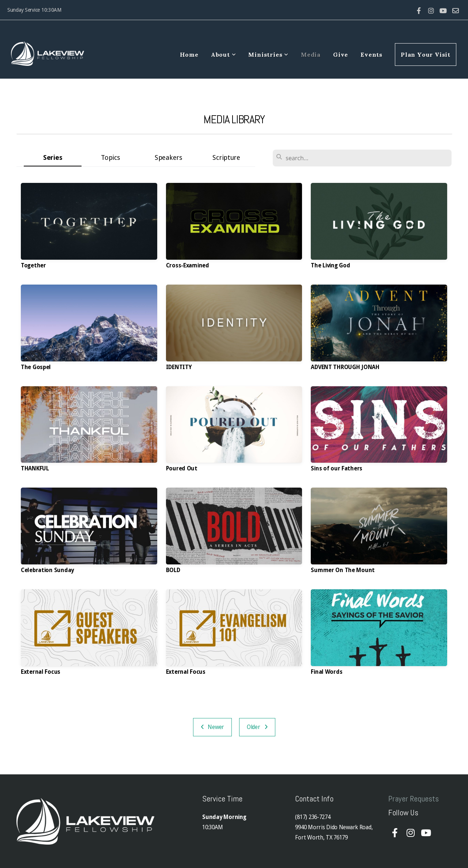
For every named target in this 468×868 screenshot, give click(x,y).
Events (371, 55)
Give (341, 55)
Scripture (226, 157)
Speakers (169, 157)
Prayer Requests (414, 799)
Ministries (268, 55)
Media (311, 55)
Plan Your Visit (426, 55)
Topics (110, 157)
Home (189, 55)
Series (53, 157)
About (224, 55)
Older (257, 727)
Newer (213, 727)
